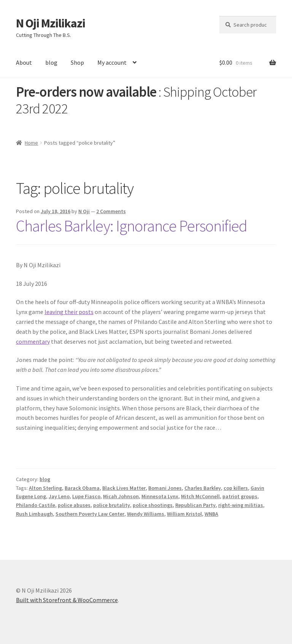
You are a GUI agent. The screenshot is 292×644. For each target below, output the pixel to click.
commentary (33, 341)
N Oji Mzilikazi (51, 23)
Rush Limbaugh (34, 514)
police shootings (153, 505)
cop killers (236, 488)
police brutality (112, 505)
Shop (77, 62)
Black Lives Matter (124, 488)
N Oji (84, 211)
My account (112, 62)
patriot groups (240, 496)
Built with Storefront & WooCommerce (67, 600)
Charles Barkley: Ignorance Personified (132, 226)
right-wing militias (241, 505)
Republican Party (195, 505)
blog (51, 62)
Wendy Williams (146, 514)
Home (31, 143)
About (24, 62)
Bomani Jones (165, 488)
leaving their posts (69, 312)
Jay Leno (59, 496)
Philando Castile (36, 505)
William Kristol (184, 514)
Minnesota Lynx (160, 496)
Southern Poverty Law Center (90, 514)
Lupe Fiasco (86, 496)
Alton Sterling (45, 488)
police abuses (74, 505)
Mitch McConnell (200, 496)
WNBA (211, 514)
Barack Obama (82, 488)
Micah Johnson (121, 496)
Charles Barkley (203, 488)
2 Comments (111, 211)
